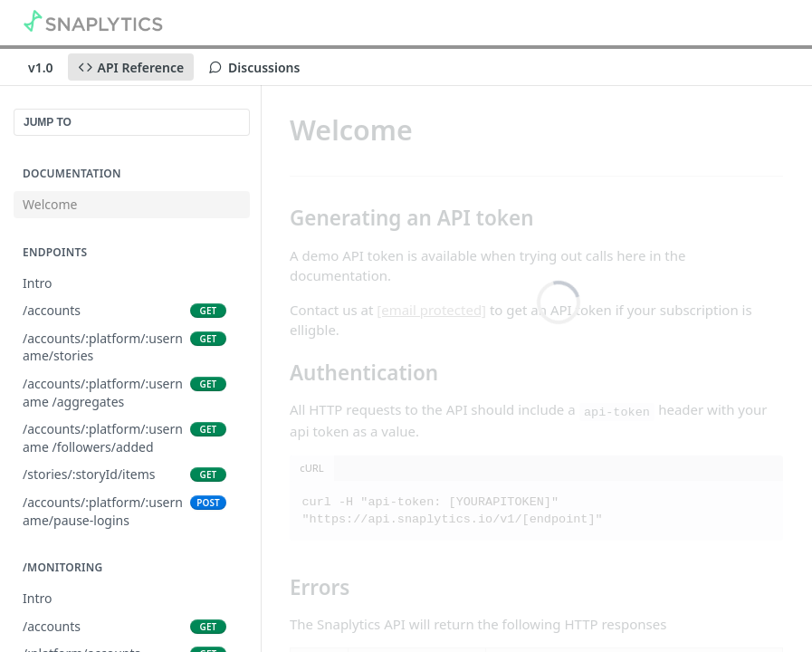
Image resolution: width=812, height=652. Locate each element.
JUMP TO (48, 122)
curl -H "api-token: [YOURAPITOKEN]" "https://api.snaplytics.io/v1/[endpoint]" (453, 511)
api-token (617, 412)
